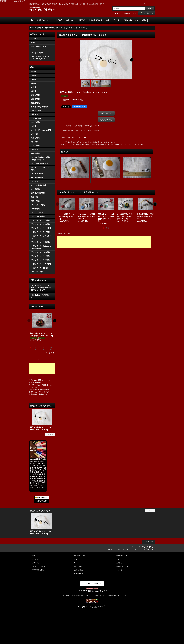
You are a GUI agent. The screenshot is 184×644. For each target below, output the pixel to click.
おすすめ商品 (78, 570)
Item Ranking (78, 574)
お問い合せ (36, 563)
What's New (78, 566)
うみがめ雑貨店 (35, 380)
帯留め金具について (39, 280)
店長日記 (119, 563)
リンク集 (119, 570)
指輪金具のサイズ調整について (41, 296)
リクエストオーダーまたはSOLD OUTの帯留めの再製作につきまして (41, 288)
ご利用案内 (36, 559)
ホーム (34, 556)
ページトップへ (150, 542)
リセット (51, 435)
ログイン (117, 13)
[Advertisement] (42, 369)
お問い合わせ (106, 113)
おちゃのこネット (148, 547)
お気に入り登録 (106, 120)
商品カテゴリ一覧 (80, 556)
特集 (76, 559)
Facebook (47, 380)
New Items (78, 563)
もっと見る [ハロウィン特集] (50, 353)
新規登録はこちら (130, 13)
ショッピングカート (39, 566)
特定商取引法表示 (38, 570)
